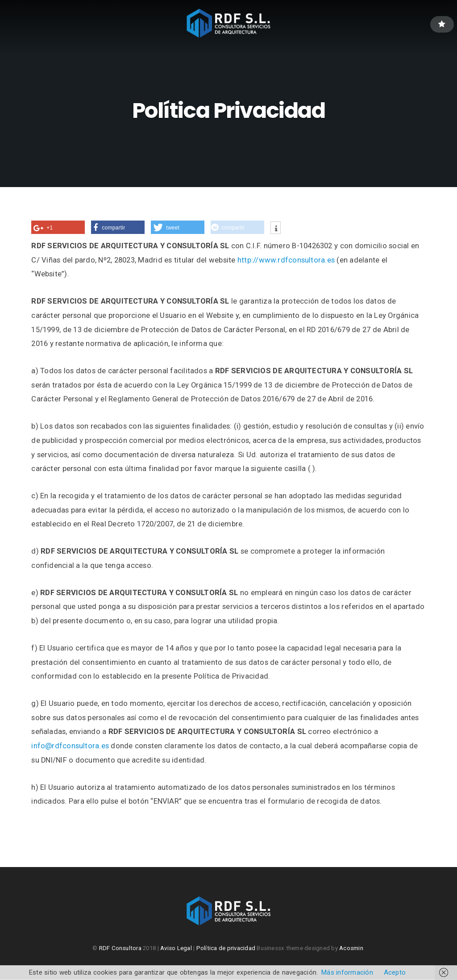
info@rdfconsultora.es (70, 746)
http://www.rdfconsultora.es (286, 261)
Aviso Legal (176, 949)
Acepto (395, 972)
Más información (347, 972)
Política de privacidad (226, 949)
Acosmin (351, 949)
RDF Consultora (120, 949)
